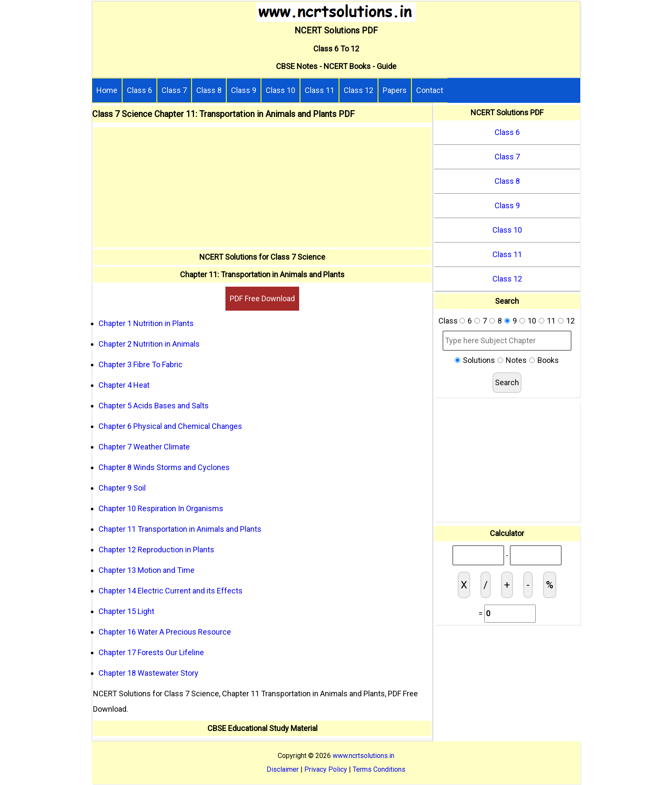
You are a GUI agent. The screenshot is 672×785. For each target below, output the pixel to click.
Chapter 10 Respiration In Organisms (161, 508)
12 (570, 321)
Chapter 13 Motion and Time (147, 570)
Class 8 (209, 90)
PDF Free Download (262, 298)
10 (532, 321)
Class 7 (174, 90)
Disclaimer (283, 769)
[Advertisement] (262, 187)
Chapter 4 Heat (124, 385)
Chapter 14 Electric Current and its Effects (171, 591)
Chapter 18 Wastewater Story (148, 673)
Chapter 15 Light (126, 611)
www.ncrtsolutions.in (363, 756)
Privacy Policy (326, 769)
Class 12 (358, 90)
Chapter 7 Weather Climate (144, 447)
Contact (430, 90)
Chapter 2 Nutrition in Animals (149, 344)
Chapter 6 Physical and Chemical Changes (170, 426)
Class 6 (139, 90)
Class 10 (280, 90)
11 (551, 321)
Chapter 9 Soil (122, 488)
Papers (395, 90)
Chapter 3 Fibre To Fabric (141, 364)
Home (107, 90)
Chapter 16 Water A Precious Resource (165, 632)
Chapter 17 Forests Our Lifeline (151, 652)
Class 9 (244, 90)
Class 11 (319, 90)
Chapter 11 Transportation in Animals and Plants (180, 529)
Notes (516, 360)
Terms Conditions (379, 769)
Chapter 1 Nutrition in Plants (146, 323)
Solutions (479, 360)
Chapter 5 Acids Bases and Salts (154, 406)
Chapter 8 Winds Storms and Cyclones (164, 467)
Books (548, 360)
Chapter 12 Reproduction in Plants (156, 550)
